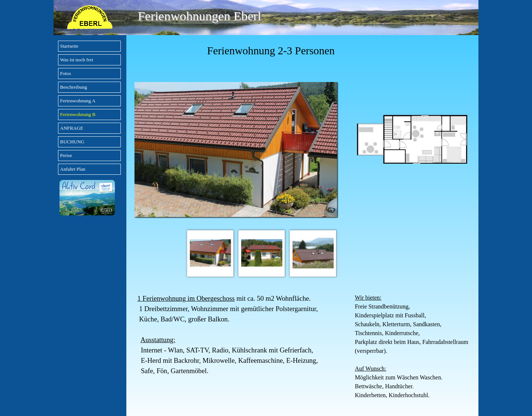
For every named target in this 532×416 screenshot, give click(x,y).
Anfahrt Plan (73, 169)
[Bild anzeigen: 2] (262, 253)
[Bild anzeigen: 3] (313, 253)
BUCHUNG (72, 142)
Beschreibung (74, 87)
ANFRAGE (72, 128)
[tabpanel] (303, 51)
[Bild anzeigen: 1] (210, 253)
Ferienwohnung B (78, 114)
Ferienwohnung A (78, 101)
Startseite (69, 46)
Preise (66, 155)
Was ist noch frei (77, 60)
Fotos (66, 73)
